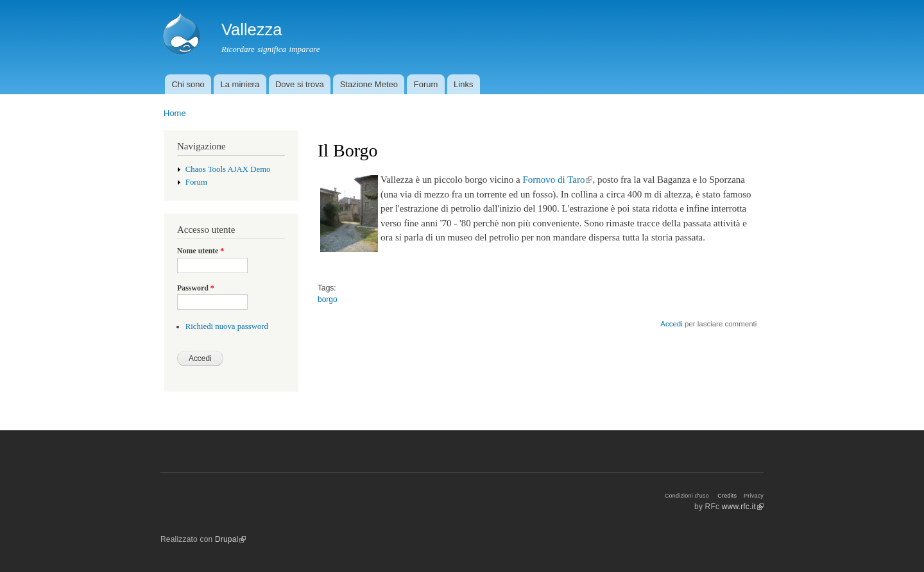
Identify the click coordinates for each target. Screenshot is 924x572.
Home (175, 113)
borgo (328, 299)
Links (463, 84)
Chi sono (188, 84)
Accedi (671, 324)
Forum (426, 84)
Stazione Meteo (369, 84)
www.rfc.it (743, 507)
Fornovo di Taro (558, 180)
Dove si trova (300, 84)
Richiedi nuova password (227, 326)
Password (196, 288)
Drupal (231, 539)
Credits (727, 496)
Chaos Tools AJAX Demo (228, 169)
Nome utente (201, 251)
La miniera (240, 84)
